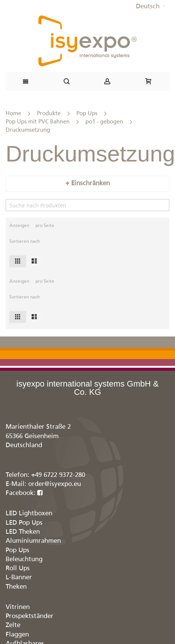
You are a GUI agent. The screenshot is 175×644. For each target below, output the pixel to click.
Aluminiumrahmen (33, 541)
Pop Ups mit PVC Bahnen (38, 122)
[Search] (87, 205)
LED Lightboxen (29, 514)
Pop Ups (87, 113)
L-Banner (19, 578)
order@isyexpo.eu (55, 484)
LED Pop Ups (24, 523)
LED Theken (23, 532)
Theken (16, 587)
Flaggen (17, 635)
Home (13, 113)
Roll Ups (18, 569)
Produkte (49, 113)
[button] (151, 7)
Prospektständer (30, 616)
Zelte (13, 625)
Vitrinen (18, 607)
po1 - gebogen (104, 122)
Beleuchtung (24, 560)
